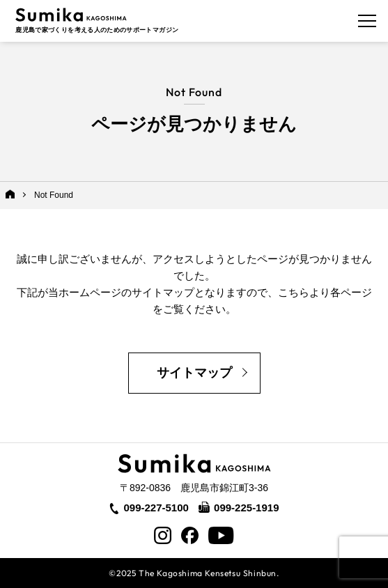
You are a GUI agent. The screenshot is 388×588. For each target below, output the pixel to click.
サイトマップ (194, 373)
